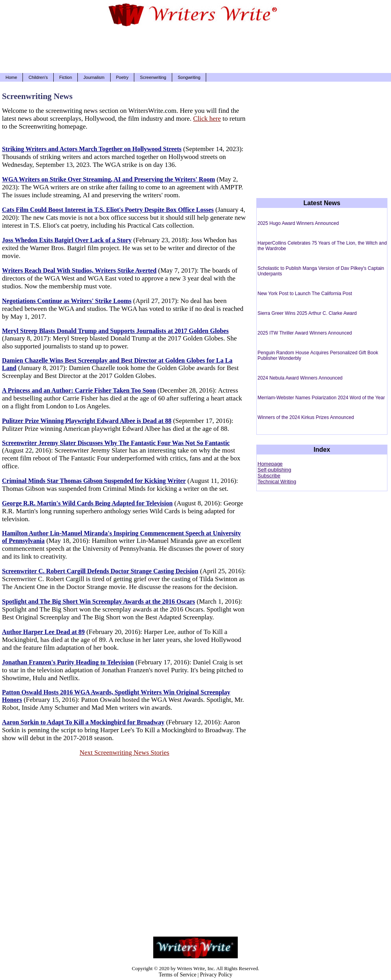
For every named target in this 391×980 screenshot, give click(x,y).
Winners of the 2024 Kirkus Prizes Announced (306, 417)
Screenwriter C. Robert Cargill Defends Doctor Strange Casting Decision (100, 571)
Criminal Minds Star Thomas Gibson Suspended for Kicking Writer (94, 481)
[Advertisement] (195, 51)
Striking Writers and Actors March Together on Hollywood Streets (92, 149)
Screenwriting (153, 77)
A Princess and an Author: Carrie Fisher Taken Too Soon (79, 390)
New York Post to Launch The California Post (305, 294)
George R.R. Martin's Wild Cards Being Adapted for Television (87, 503)
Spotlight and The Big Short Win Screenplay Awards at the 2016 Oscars (99, 601)
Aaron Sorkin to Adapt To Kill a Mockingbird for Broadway (83, 722)
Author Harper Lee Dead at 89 (43, 632)
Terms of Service (178, 975)
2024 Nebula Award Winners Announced (300, 378)
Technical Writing (277, 482)
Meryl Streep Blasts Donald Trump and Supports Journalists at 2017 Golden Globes (115, 331)
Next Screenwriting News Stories (124, 753)
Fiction (66, 77)
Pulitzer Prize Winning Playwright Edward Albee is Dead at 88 (87, 421)
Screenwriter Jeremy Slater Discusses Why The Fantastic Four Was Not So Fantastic (116, 443)
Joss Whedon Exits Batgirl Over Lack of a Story (67, 240)
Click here (207, 119)
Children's (38, 77)
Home (11, 77)
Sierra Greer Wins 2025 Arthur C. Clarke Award (307, 313)
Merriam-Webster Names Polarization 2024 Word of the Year (321, 398)
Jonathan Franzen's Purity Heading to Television (68, 662)
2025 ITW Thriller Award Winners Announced (305, 333)
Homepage (270, 464)
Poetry (122, 77)
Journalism (94, 77)
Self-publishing (274, 470)
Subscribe (269, 476)
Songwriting (189, 77)
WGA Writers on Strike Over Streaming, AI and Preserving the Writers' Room (108, 179)
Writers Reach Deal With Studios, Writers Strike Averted (79, 270)
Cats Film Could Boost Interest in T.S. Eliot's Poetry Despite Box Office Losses (108, 210)
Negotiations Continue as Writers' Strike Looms (67, 301)
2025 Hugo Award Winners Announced (298, 223)
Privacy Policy (216, 975)
